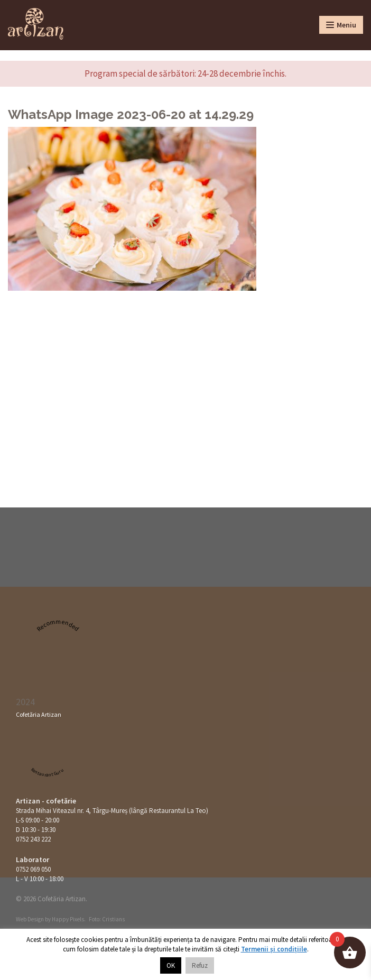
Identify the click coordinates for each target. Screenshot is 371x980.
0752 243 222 (33, 839)
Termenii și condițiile (274, 949)
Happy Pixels (68, 919)
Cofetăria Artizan (39, 714)
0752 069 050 (33, 869)
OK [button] (171, 965)
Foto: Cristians (107, 919)
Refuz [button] (200, 965)
